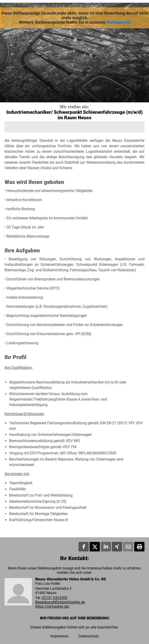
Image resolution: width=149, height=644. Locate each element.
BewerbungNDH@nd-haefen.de (60, 602)
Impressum (59, 636)
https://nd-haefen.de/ (52, 606)
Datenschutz (89, 636)
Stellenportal (119, 22)
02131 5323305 (55, 598)
